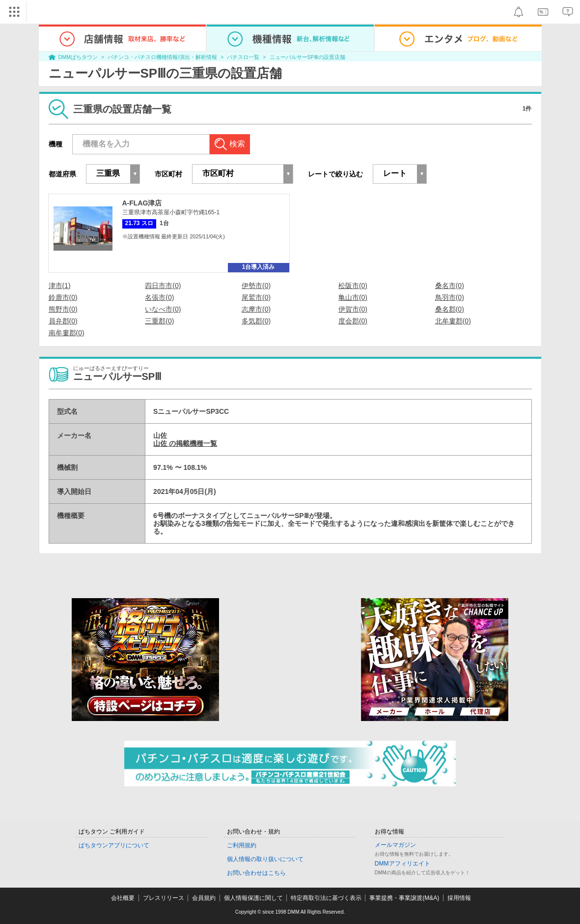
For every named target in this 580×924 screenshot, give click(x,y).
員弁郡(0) (63, 321)
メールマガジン (395, 845)
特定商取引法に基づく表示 (326, 898)
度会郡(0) (353, 321)
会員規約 (204, 898)
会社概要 (123, 898)
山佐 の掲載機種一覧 (185, 443)
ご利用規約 (242, 845)
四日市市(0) (163, 286)
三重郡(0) (159, 321)
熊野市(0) (63, 309)
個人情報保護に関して (253, 898)
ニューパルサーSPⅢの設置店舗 (307, 57)
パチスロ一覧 (243, 57)
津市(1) (60, 286)
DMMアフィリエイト (402, 864)
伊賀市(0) (353, 309)
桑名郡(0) (450, 309)
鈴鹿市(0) (63, 297)
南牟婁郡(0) (67, 333)
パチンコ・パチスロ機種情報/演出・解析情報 (162, 57)
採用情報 (459, 898)
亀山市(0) (353, 297)
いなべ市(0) (163, 309)
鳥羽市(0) (450, 297)
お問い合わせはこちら (256, 873)
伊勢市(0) (256, 286)
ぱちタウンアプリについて (114, 845)
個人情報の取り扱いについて (265, 859)
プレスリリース (164, 898)
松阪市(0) (353, 286)
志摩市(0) (256, 309)
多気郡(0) (256, 321)
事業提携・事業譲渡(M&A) (404, 898)
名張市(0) (159, 297)
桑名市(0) (450, 286)
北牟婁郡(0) (453, 321)
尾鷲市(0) (256, 297)
